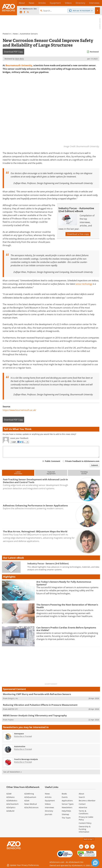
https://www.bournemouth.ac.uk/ (19, 410)
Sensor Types (68, 804)
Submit (95, 465)
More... (97, 3)
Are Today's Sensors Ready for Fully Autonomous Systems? (64, 583)
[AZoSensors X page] (28, 12)
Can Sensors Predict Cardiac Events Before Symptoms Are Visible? (66, 629)
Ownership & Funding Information (85, 829)
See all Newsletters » (13, 772)
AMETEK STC (13, 709)
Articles (48, 797)
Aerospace (19, 734)
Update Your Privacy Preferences (23, 865)
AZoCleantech (12, 804)
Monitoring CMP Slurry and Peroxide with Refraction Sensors (37, 694)
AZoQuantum (30, 797)
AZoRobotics (12, 801)
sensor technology (84, 284)
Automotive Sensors (29, 34)
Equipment (50, 801)
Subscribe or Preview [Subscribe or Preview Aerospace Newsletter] (23, 736)
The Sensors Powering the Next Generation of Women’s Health (67, 606)
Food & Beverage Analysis (26, 759)
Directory (49, 811)
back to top (89, 839)
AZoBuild (10, 811)
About (81, 794)
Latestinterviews (18, 473)
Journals (49, 814)
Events (65, 797)
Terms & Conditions (84, 812)
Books (64, 794)
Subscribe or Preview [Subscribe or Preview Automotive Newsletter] (23, 749)
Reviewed (94, 52)
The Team (66, 818)
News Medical (31, 804)
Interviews (49, 808)
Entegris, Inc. (13, 698)
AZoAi (27, 801)
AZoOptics (11, 808)
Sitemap (65, 814)
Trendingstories (84, 473)
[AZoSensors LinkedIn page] (21, 12)
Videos (48, 804)
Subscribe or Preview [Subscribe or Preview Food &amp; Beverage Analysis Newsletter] (23, 762)
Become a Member (87, 801)
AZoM (9, 794)
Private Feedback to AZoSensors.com (82, 461)
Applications (67, 801)
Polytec (11, 720)
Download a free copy (78, 234)
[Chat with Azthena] (95, 863)
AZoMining (29, 794)
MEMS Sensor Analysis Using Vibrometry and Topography (35, 716)
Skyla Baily (19, 59)
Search (82, 797)
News (15, 34)
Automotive (20, 746)
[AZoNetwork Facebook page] (24, 12)
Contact (82, 804)
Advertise (83, 808)
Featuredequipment (51, 473)
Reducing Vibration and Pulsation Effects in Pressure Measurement (40, 705)
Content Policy (85, 823)
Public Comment (53, 461)
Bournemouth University (19, 65)
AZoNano (10, 797)
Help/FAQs (66, 811)
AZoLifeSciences (31, 808)
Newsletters (67, 808)
